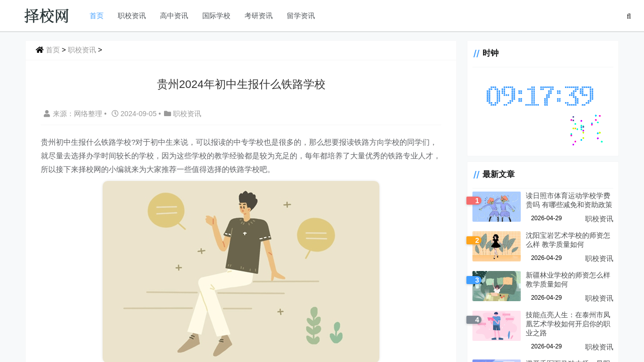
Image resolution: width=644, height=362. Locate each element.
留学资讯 (301, 16)
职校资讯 (132, 16)
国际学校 (216, 16)
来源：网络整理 (73, 114)
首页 (97, 16)
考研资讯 (259, 16)
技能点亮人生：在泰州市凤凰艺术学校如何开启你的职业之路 (568, 324)
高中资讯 (174, 16)
